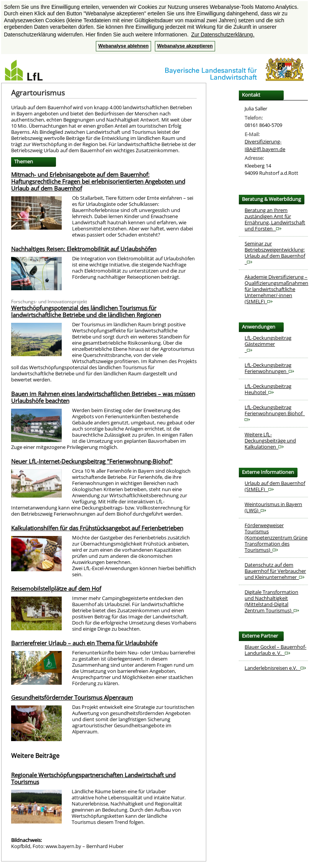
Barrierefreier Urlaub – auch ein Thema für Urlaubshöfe (84, 643)
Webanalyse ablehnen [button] (123, 46)
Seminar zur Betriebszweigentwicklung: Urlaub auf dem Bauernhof (275, 253)
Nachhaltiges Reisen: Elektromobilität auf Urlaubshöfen (84, 249)
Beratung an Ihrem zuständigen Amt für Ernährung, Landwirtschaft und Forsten (275, 219)
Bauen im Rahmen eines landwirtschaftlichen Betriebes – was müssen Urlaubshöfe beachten (103, 397)
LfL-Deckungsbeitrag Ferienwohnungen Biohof (275, 413)
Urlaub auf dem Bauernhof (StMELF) (275, 486)
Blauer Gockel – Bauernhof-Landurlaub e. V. (275, 650)
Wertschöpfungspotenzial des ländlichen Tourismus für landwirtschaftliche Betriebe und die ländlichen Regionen (86, 311)
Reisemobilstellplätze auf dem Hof (56, 589)
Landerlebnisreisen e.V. (275, 668)
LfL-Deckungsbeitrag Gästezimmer (268, 344)
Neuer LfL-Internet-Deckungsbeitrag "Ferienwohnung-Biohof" (92, 461)
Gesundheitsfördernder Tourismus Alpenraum (72, 697)
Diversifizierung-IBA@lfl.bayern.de (265, 145)
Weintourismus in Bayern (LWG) (273, 507)
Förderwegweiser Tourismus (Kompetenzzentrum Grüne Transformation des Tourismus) (276, 538)
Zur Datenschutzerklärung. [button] (223, 35)
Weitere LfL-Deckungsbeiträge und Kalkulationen (270, 441)
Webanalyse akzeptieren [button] (185, 46)
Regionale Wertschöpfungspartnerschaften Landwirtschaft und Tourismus (93, 778)
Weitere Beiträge (35, 756)
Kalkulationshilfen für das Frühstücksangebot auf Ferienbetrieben (97, 528)
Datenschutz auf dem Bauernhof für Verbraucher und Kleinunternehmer (275, 571)
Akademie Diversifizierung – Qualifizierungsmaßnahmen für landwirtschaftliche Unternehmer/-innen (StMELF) (276, 289)
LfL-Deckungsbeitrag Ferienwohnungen (269, 368)
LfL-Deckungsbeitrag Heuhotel (268, 389)
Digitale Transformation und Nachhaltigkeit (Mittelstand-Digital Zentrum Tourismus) (272, 601)
